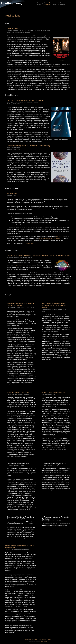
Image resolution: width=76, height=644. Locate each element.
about (36, 3)
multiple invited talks (20, 266)
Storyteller (34, 639)
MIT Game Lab (60, 237)
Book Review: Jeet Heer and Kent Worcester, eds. (54, 306)
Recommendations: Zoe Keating (18, 392)
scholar (50, 3)
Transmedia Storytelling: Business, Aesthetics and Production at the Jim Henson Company (39, 256)
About (30, 639)
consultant (58, 3)
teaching (39, 5)
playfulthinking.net (29, 244)
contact (65, 3)
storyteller (43, 3)
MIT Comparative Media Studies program (50, 238)
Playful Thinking (12, 194)
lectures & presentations (59, 5)
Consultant (44, 639)
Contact (49, 639)
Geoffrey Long (44, 641)
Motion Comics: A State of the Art (53, 392)
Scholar (39, 639)
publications (47, 5)
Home (27, 639)
